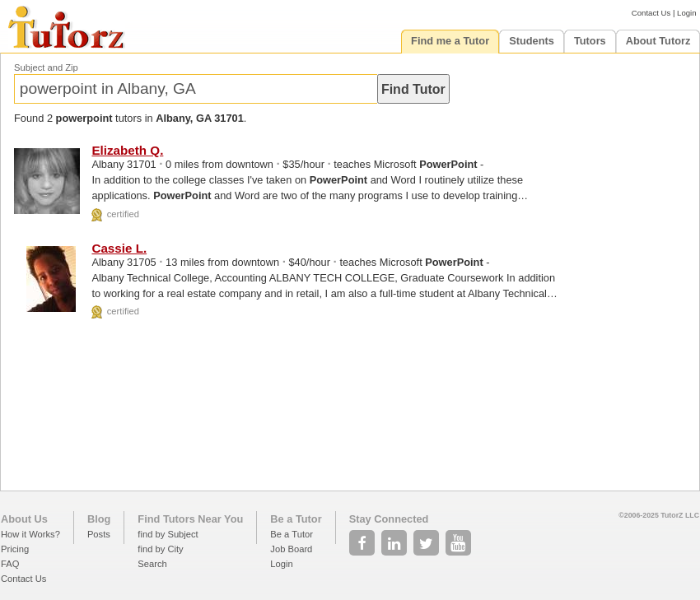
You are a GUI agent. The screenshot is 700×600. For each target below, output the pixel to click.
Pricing (15, 549)
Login (686, 13)
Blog (99, 519)
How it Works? (30, 534)
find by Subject (168, 534)
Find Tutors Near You (190, 519)
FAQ (10, 564)
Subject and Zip (46, 67)
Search (152, 564)
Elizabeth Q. (127, 150)
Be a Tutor (296, 519)
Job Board (291, 549)
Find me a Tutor (450, 41)
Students (532, 41)
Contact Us (651, 13)
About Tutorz (658, 41)
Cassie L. (119, 248)
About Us (24, 519)
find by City (160, 549)
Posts (99, 534)
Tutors (590, 41)
